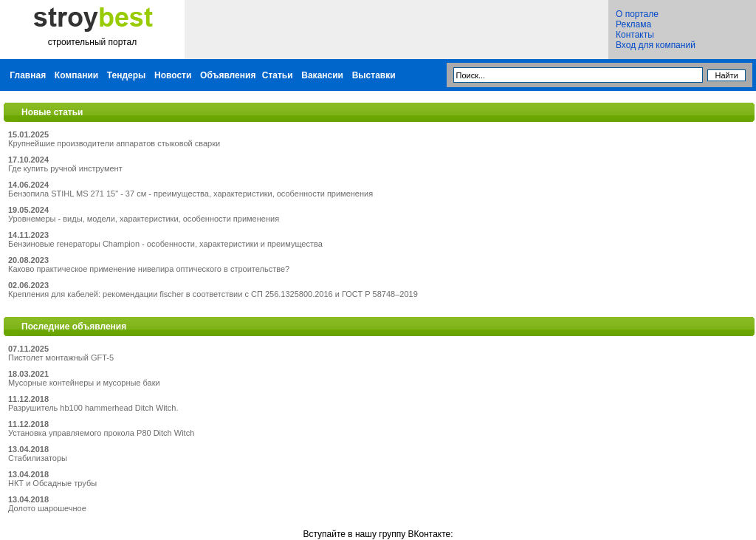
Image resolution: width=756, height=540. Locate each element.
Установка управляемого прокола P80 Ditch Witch (101, 433)
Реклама (633, 24)
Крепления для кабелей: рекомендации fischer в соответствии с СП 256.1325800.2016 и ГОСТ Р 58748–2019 (213, 294)
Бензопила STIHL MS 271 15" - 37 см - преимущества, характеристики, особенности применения (190, 194)
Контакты (635, 35)
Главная (28, 75)
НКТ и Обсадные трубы (52, 483)
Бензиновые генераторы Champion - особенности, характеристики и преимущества (165, 244)
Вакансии (322, 75)
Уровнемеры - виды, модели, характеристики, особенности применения (144, 219)
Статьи (278, 75)
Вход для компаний (656, 45)
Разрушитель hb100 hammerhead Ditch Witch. (93, 408)
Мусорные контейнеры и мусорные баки (84, 383)
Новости (173, 75)
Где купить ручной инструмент (65, 168)
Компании (76, 75)
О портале (637, 14)
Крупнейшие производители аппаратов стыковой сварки (114, 143)
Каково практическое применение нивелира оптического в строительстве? (149, 269)
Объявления (228, 75)
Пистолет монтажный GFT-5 (61, 358)
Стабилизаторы (38, 458)
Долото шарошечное (47, 508)
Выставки (374, 75)
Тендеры (127, 75)
